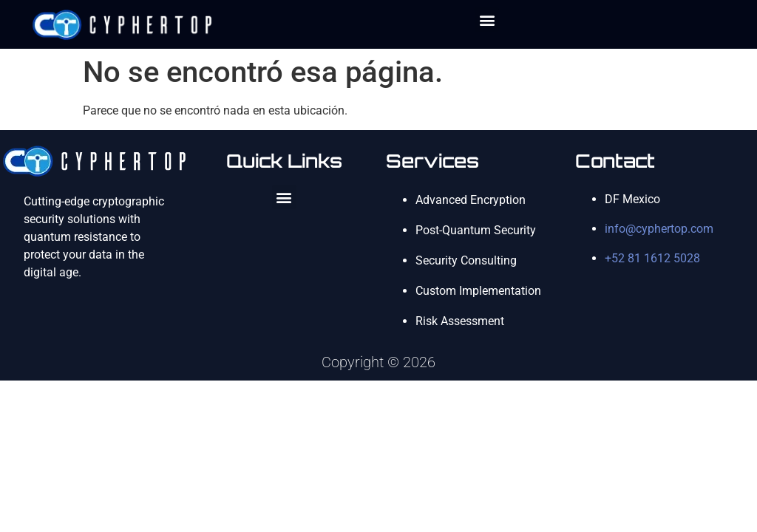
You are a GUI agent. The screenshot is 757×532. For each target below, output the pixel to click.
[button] (487, 20)
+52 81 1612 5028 (652, 258)
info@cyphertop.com (659, 229)
